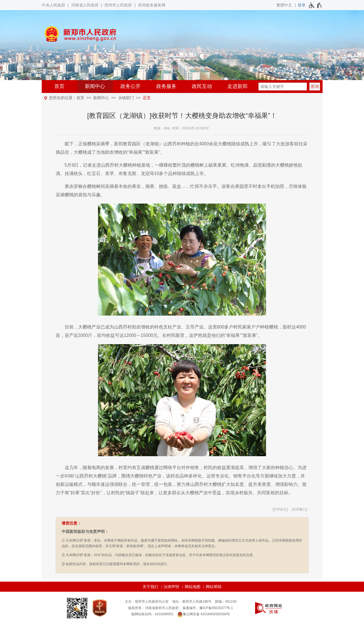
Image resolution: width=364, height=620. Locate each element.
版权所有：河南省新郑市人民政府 (153, 608)
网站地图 (193, 587)
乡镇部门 (126, 98)
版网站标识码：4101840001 (152, 614)
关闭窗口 (299, 509)
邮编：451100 (226, 602)
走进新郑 (237, 86)
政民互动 (202, 86)
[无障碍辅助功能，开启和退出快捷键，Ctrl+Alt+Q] (315, 5)
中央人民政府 (53, 5)
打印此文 (280, 509)
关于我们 (150, 587)
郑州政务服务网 (152, 5)
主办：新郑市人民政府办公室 (147, 602)
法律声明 (171, 587)
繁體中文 (284, 5)
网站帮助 (214, 587)
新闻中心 (95, 86)
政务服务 (166, 86)
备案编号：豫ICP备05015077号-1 (208, 608)
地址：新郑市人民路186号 (192, 602)
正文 (147, 98)
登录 (302, 5)
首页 (59, 86)
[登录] (302, 5)
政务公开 (130, 86)
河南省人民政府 (85, 5)
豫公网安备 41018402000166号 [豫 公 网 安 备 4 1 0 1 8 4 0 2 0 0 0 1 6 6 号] (204, 614)
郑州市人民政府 (118, 5)
